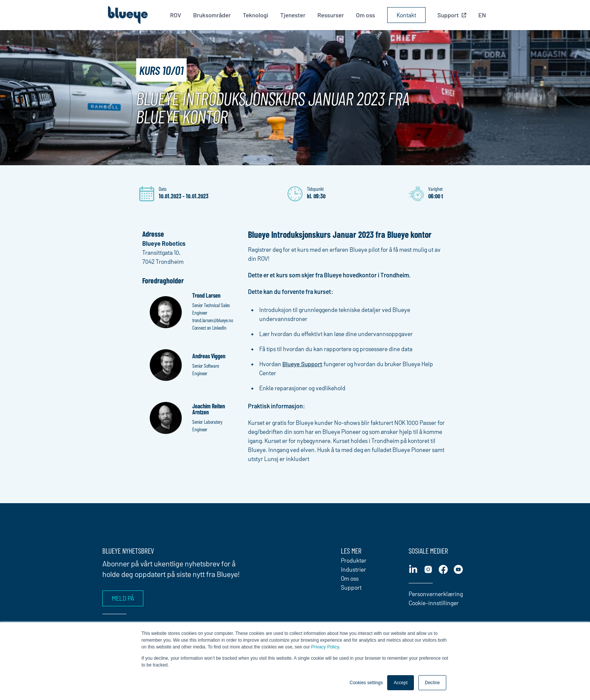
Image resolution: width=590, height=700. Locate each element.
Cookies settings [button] (366, 683)
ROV (177, 15)
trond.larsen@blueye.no (213, 320)
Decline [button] (432, 683)
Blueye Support (302, 364)
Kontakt (408, 15)
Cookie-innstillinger (434, 603)
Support (351, 587)
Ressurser (332, 15)
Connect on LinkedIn (209, 328)
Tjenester (294, 15)
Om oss (367, 15)
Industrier (354, 569)
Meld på (123, 598)
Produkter (354, 560)
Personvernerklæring (436, 594)
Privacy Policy (325, 647)
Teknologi (257, 15)
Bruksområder (214, 15)
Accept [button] (401, 683)
